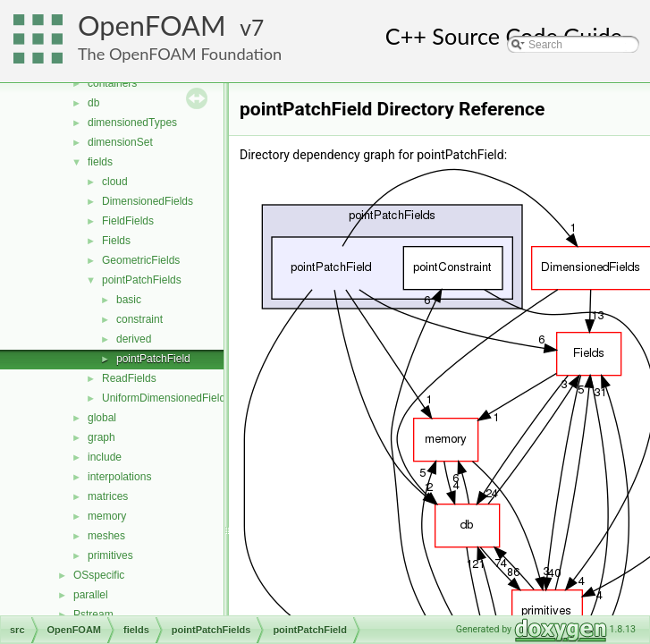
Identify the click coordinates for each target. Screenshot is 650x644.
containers (112, 83)
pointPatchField (153, 359)
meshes (106, 536)
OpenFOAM (152, 25)
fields (100, 162)
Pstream (93, 614)
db (93, 103)
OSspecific (99, 575)
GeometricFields (141, 260)
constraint (139, 319)
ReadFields (129, 378)
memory (107, 516)
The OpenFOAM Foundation (180, 54)
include (105, 457)
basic (129, 300)
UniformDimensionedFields (166, 398)
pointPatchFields (142, 280)
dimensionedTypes (132, 123)
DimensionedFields (148, 201)
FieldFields (128, 221)
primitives (110, 555)
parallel (91, 595)
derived (134, 339)
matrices (108, 496)
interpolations (119, 477)
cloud (115, 182)
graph (101, 437)
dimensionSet (120, 142)
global (102, 418)
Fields (116, 241)
